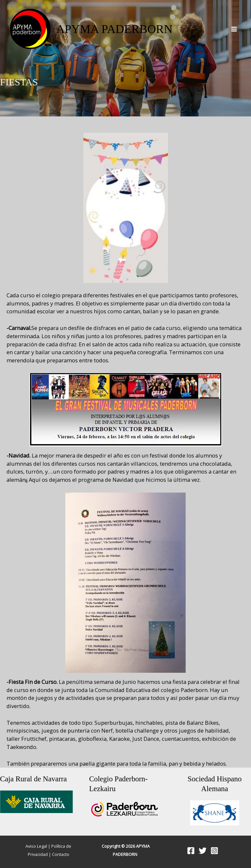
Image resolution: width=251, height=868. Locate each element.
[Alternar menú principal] (234, 29)
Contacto (61, 854)
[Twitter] (203, 851)
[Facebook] (191, 851)
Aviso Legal (36, 846)
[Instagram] (214, 851)
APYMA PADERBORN (114, 29)
